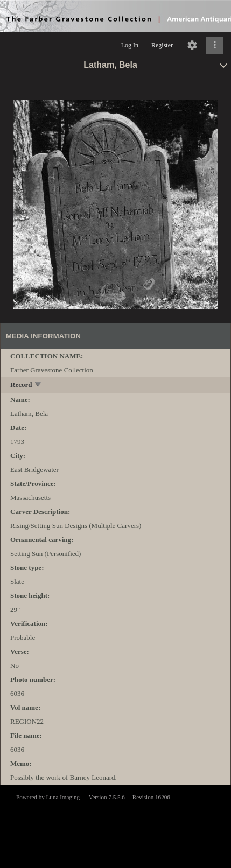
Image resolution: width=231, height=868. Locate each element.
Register (162, 45)
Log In (130, 45)
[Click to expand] (215, 45)
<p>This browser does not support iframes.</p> (115, 825)
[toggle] (38, 386)
